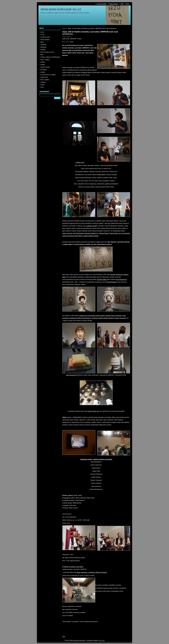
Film (42, 55)
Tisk (128, 4)
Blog (42, 42)
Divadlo (43, 50)
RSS (122, 4)
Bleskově (44, 47)
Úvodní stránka (102, 4)
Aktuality (43, 45)
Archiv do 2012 (45, 37)
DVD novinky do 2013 (48, 52)
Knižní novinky (45, 67)
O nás (43, 35)
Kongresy (44, 70)
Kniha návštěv (45, 40)
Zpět (64, 636)
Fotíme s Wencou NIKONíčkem (50, 57)
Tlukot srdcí (44, 77)
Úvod (64, 28)
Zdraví (43, 85)
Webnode (102, 640)
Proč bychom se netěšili (48, 75)
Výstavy (43, 82)
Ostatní (43, 72)
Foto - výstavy (45, 60)
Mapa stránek (114, 4)
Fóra (42, 87)
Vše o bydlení (45, 80)
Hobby (43, 62)
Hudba (43, 65)
